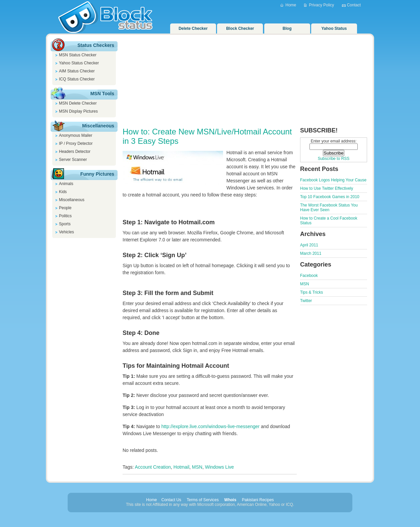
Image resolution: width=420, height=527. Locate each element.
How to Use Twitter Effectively (327, 188)
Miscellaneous (72, 200)
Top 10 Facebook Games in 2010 (330, 197)
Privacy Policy (322, 5)
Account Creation (153, 467)
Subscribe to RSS (334, 159)
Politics (65, 216)
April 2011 (309, 245)
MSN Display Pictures (78, 111)
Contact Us (171, 500)
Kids (63, 192)
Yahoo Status (334, 28)
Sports (65, 224)
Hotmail (181, 467)
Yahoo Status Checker (79, 63)
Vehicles (66, 232)
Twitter (306, 301)
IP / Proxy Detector (76, 143)
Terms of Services (203, 500)
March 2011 (311, 253)
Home (291, 5)
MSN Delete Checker (78, 103)
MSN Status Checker (78, 55)
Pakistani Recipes (258, 500)
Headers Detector (75, 152)
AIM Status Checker (77, 71)
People (65, 208)
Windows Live (219, 467)
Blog (287, 28)
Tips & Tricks (311, 292)
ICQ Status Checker (77, 79)
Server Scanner (73, 160)
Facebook (309, 276)
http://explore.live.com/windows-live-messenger (211, 426)
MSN (197, 467)
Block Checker (240, 28)
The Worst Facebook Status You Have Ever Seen (329, 208)
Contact (354, 5)
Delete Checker (193, 28)
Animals (66, 184)
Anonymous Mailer (76, 135)
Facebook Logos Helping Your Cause (333, 180)
